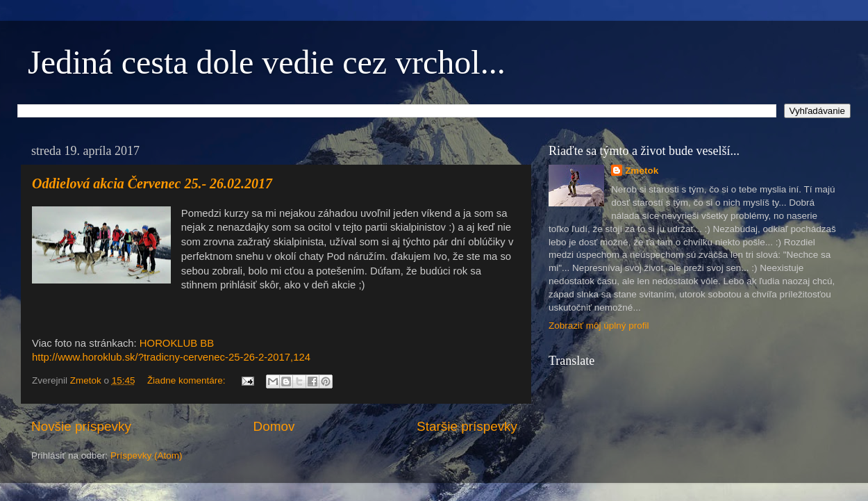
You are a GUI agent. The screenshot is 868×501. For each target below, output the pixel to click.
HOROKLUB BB (177, 343)
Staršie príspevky (467, 426)
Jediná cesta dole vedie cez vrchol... (267, 62)
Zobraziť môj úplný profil (599, 326)
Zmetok (642, 171)
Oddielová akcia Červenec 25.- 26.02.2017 (152, 183)
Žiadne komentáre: (187, 380)
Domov (274, 426)
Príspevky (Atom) (147, 455)
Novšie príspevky (81, 426)
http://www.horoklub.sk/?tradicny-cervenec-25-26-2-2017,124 (171, 357)
